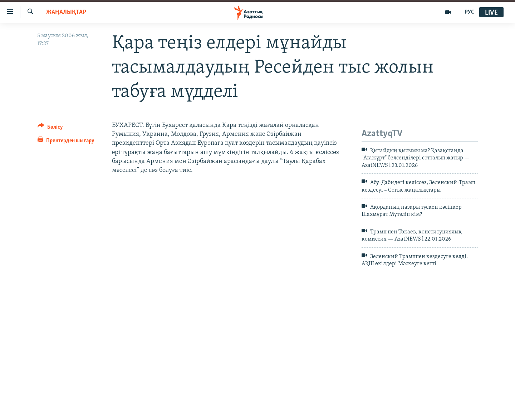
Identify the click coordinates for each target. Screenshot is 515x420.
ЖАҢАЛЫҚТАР (66, 12)
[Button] (50, 128)
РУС (469, 12)
